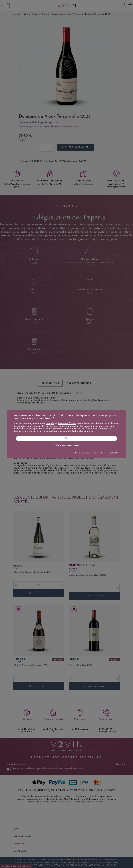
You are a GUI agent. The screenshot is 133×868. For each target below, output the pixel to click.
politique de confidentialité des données (71, 431)
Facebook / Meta (67, 424)
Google (50, 424)
